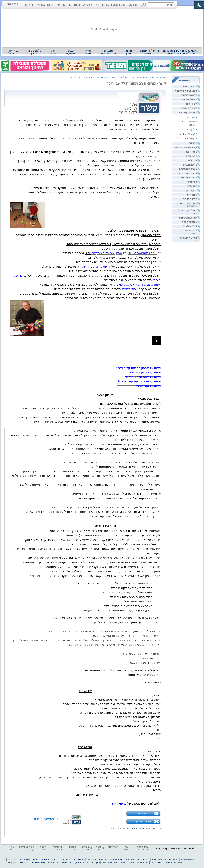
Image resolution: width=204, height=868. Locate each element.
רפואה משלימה (127, 862)
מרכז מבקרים (190, 199)
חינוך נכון (73, 5)
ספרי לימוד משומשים (57, 862)
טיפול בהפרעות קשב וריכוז (26, 848)
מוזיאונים (192, 182)
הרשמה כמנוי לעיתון (44, 5)
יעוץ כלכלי (95, 862)
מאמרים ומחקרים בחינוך (108, 52)
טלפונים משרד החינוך (34, 52)
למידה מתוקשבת (188, 218)
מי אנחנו (27, 5)
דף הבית (133, 5)
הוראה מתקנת (186, 117)
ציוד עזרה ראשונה (60, 859)
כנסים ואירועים (70, 52)
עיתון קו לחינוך (103, 5)
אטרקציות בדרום (188, 169)
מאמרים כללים (72, 848)
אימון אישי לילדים (109, 862)
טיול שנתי (192, 186)
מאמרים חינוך (86, 848)
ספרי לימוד (191, 156)
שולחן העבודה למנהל (148, 52)
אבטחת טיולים (39, 862)
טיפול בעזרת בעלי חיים (18, 859)
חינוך (8, 862)
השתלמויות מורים (188, 100)
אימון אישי (192, 195)
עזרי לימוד (192, 160)
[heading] (149, 399)
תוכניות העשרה (189, 108)
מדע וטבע (192, 191)
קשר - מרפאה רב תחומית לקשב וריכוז (136, 83)
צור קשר (61, 5)
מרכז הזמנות (119, 5)
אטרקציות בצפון (188, 178)
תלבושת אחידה (189, 95)
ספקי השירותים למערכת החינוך (125, 77)
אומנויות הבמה (189, 222)
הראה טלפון (144, 821)
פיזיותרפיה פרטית (58, 848)
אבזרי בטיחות (190, 87)
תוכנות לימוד (43, 848)
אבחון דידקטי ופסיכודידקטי (143, 848)
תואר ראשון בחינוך (21, 862)
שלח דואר (143, 813)
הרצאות (193, 143)
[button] (144, 5)
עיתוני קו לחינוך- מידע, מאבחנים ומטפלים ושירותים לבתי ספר (180, 52)
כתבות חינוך (99, 848)
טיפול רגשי (191, 152)
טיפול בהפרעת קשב (77, 77)
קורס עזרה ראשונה (40, 859)
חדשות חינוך (128, 52)
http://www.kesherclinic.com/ (127, 828)
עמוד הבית (161, 77)
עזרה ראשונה (190, 226)
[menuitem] (180, 52)
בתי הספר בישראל (12, 52)
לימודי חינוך (191, 104)
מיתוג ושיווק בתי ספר (186, 91)
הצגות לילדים (142, 862)
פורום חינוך (87, 5)
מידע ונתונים (88, 52)
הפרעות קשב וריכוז (187, 112)
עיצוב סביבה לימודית (186, 148)
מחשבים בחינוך (189, 165)
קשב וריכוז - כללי (185, 138)
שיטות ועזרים (187, 134)
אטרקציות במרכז (188, 173)
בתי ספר (126, 848)
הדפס (37, 819)
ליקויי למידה (188, 129)
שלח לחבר (49, 819)
